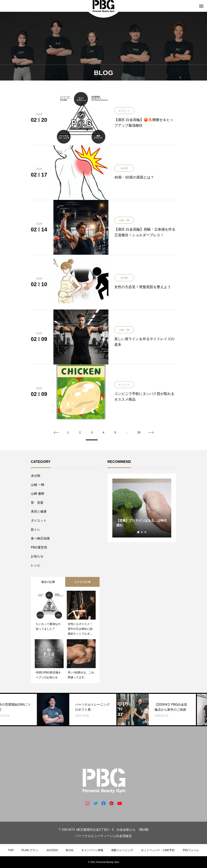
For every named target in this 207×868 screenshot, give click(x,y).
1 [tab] (138, 532)
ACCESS (52, 850)
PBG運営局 (39, 547)
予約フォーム (191, 850)
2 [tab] (142, 532)
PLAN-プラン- (30, 850)
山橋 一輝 (38, 485)
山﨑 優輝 (38, 494)
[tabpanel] (142, 508)
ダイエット (39, 521)
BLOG (70, 850)
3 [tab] (146, 532)
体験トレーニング (122, 850)
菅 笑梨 (37, 503)
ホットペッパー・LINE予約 (158, 850)
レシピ (36, 565)
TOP (11, 850)
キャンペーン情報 (92, 850)
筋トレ (36, 530)
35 (139, 432)
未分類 (36, 476)
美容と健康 (39, 511)
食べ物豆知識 (40, 538)
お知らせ (37, 556)
